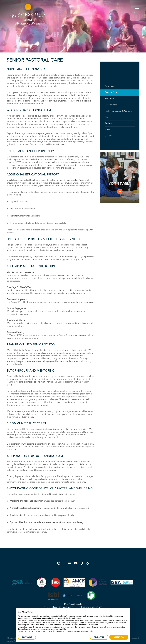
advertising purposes (108, 623)
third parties (59, 620)
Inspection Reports (13, 641)
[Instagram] (59, 564)
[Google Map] (88, 564)
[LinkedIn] (70, 564)
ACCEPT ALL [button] (119, 637)
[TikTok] (83, 564)
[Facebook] (65, 564)
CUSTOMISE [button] (27, 637)
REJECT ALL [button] (99, 637)
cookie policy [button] (76, 618)
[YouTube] (77, 564)
